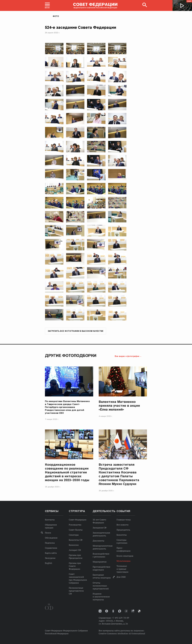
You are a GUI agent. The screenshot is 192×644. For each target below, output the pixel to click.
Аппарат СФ (75, 550)
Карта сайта (51, 553)
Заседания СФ (100, 528)
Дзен (107, 611)
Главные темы (124, 520)
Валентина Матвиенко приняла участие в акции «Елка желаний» (119, 406)
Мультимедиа (123, 561)
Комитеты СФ (76, 540)
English (48, 563)
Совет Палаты (76, 530)
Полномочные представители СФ (76, 591)
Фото (56, 16)
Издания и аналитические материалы (101, 597)
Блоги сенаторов (125, 556)
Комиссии (74, 545)
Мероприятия (100, 562)
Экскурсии (50, 558)
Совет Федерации (78, 520)
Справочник (51, 548)
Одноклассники (113, 611)
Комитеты (122, 535)
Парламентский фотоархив (139, 611)
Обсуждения (51, 538)
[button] (47, 5)
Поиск (48, 533)
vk (100, 611)
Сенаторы (74, 535)
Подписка (50, 543)
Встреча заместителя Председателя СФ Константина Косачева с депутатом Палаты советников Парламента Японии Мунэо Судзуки (119, 474)
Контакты (50, 520)
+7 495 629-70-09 (120, 618)
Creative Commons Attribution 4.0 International (122, 634)
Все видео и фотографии (127, 356)
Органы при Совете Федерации (75, 566)
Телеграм (126, 611)
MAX (120, 611)
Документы (98, 541)
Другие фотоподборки (71, 356)
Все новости (123, 525)
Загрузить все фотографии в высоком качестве (76, 331)
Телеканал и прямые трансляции (122, 569)
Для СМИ (121, 577)
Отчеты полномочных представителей (101, 586)
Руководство (75, 525)
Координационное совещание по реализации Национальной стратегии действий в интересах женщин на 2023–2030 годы (67, 472)
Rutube (133, 611)
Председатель (123, 530)
